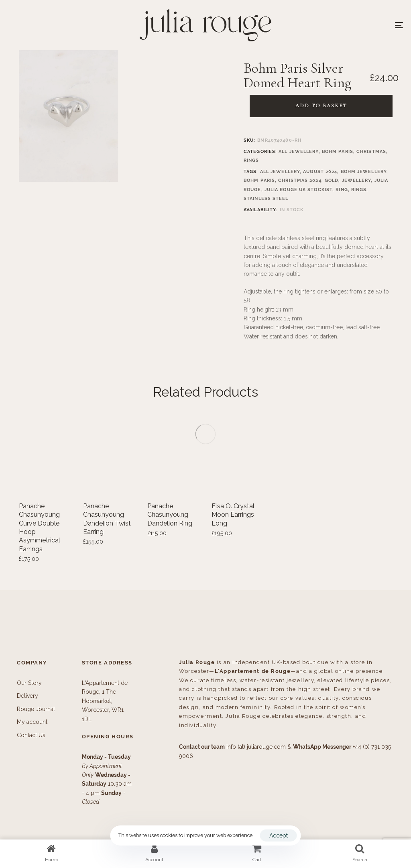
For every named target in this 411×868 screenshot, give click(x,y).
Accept (279, 835)
